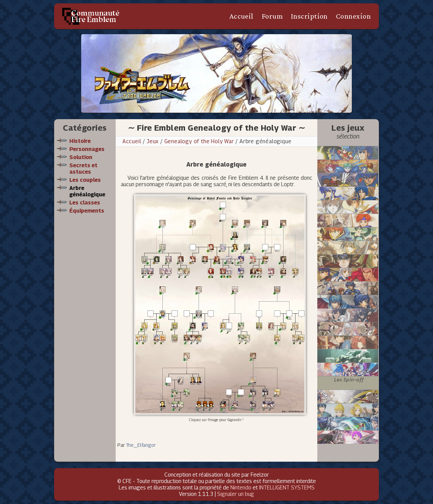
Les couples (85, 180)
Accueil (241, 16)
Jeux (153, 141)
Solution (81, 157)
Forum (272, 16)
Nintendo (241, 488)
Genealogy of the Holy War (200, 141)
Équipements (87, 211)
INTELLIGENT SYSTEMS (287, 488)
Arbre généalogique (87, 191)
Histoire (80, 141)
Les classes (85, 203)
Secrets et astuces (83, 169)
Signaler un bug (236, 494)
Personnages (87, 149)
